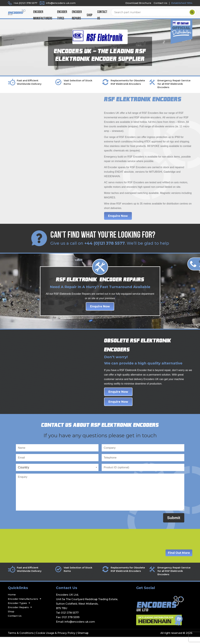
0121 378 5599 (71, 624)
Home (12, 602)
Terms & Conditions (21, 640)
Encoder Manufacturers (55, 17)
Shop (125, 17)
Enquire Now (118, 220)
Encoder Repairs (104, 17)
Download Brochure (138, 3)
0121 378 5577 (70, 620)
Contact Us (160, 3)
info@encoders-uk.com (80, 629)
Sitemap (83, 640)
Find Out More (179, 560)
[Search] (189, 14)
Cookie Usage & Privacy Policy (56, 640)
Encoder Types (82, 17)
